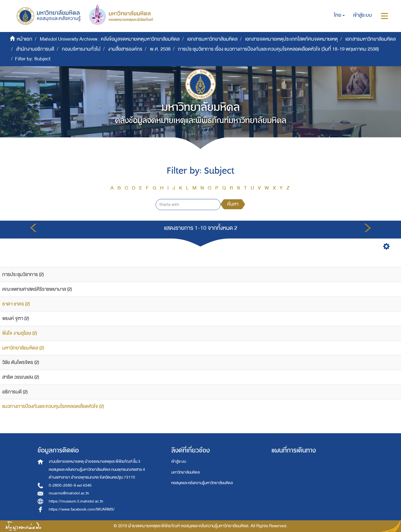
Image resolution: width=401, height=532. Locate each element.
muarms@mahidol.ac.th (69, 493)
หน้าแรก (25, 39)
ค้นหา (233, 204)
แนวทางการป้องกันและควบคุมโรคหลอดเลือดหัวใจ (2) (53, 406)
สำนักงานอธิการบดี (35, 49)
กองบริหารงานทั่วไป (81, 49)
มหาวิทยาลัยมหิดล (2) (23, 348)
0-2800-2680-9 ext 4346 (70, 485)
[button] (339, 15)
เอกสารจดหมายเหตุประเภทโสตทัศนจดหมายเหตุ (291, 39)
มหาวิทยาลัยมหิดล (185, 472)
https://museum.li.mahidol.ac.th (76, 501)
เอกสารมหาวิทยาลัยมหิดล (212, 39)
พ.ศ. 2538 (160, 49)
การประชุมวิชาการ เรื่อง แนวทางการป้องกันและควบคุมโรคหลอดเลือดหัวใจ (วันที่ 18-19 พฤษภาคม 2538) (278, 49)
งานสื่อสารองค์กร (125, 49)
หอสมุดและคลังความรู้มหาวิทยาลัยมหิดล (202, 483)
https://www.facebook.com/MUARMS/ (82, 509)
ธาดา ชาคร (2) (16, 304)
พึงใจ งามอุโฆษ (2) (20, 333)
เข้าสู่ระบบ (179, 461)
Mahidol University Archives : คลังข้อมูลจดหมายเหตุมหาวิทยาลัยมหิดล (110, 39)
